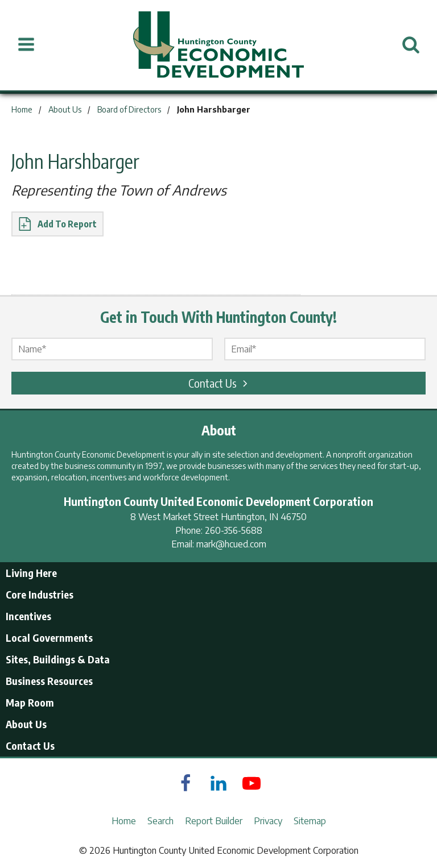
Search (160, 821)
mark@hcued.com (231, 544)
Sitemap (310, 821)
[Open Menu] (26, 45)
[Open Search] (411, 45)
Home (124, 821)
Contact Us (220, 383)
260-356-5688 (234, 530)
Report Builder (214, 821)
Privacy (268, 821)
